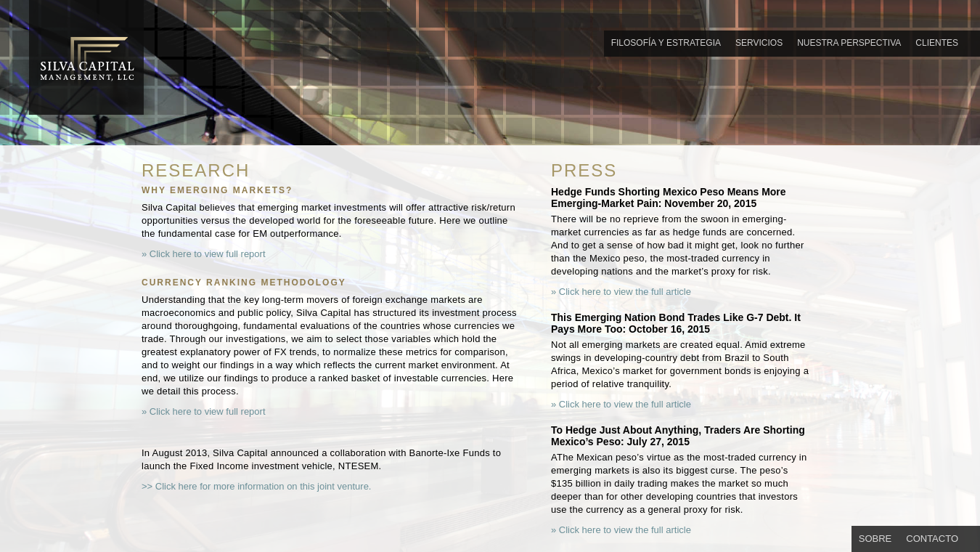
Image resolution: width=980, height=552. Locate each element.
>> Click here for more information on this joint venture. (256, 487)
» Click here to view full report (204, 254)
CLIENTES (937, 43)
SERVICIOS (759, 43)
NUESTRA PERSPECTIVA (849, 43)
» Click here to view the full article (621, 292)
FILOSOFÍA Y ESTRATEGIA (666, 43)
